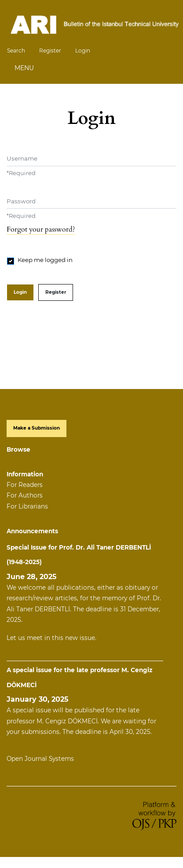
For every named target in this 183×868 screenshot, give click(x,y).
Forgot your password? (41, 229)
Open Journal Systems (40, 759)
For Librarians (27, 506)
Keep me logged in (45, 260)
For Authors (25, 495)
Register (50, 51)
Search (16, 51)
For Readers (25, 485)
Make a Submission (37, 428)
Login (83, 51)
